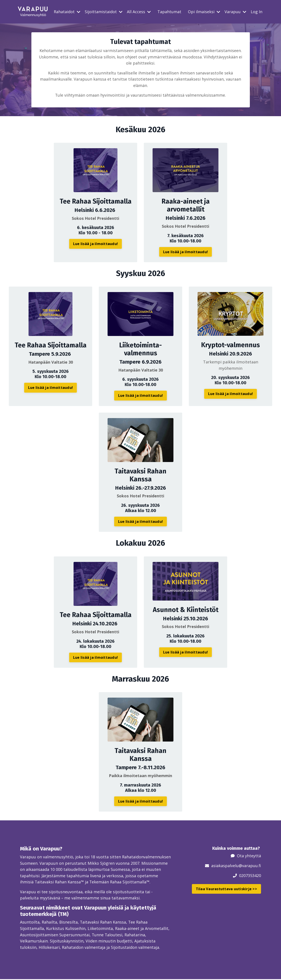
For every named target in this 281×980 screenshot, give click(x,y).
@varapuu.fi (250, 866)
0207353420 (250, 876)
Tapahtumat (169, 12)
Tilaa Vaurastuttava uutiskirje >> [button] (226, 889)
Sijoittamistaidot (104, 12)
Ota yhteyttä (249, 856)
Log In (257, 12)
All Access (139, 12)
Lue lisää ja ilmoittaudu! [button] (95, 244)
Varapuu (235, 12)
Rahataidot (67, 12)
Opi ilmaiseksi (204, 12)
